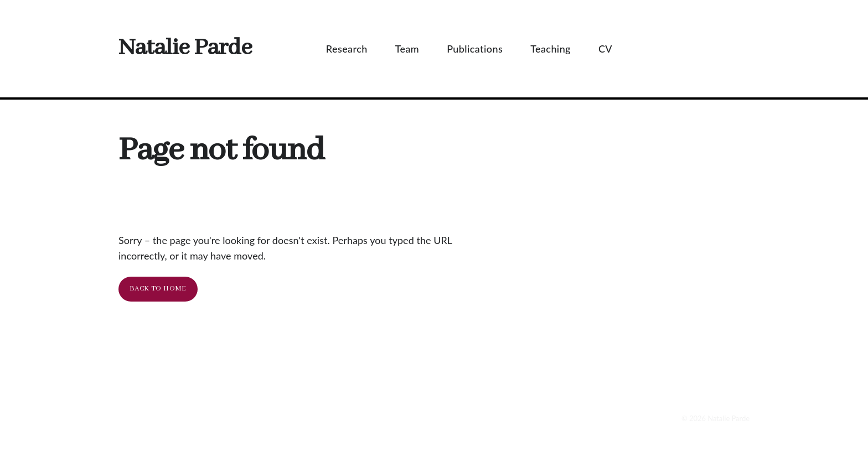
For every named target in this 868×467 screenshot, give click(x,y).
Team (413, 49)
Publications (480, 49)
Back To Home (158, 289)
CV (611, 49)
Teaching (556, 49)
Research (352, 49)
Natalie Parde (185, 49)
